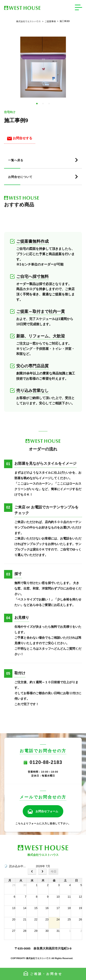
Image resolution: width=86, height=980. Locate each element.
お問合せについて (20, 177)
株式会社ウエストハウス (28, 21)
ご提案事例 (48, 21)
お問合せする (20, 138)
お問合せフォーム (47, 811)
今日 (54, 871)
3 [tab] (49, 104)
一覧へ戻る (16, 160)
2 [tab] (43, 104)
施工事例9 (63, 21)
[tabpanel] (43, 67)
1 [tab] (37, 104)
